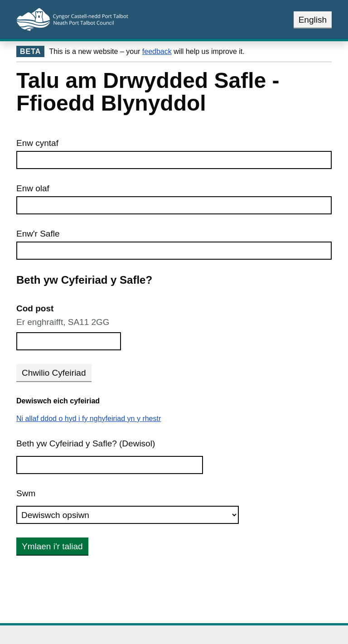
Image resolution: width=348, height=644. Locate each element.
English (313, 20)
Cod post (35, 308)
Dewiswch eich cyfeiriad (58, 401)
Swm (26, 493)
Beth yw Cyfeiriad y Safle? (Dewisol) (86, 443)
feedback (157, 51)
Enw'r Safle (38, 234)
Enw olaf (33, 188)
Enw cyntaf (37, 143)
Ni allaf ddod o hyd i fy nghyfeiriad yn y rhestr (89, 419)
